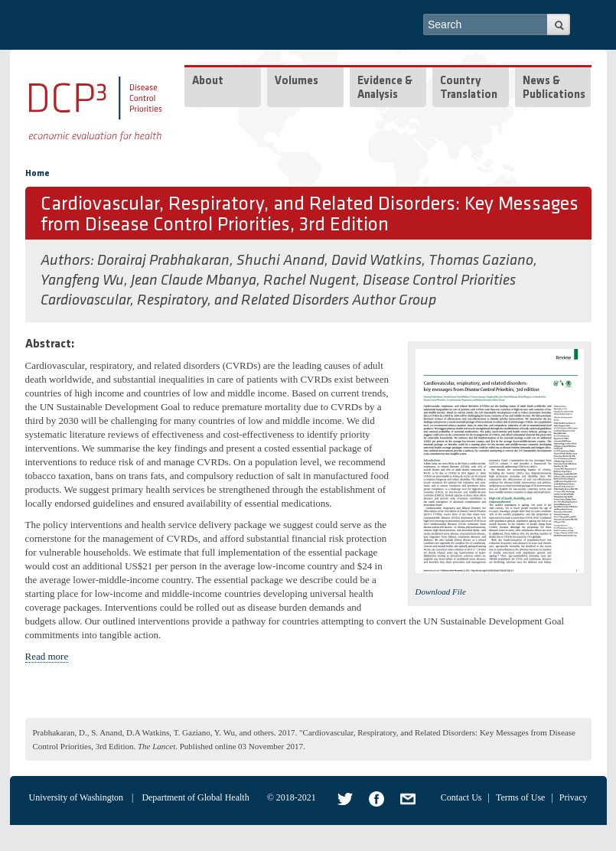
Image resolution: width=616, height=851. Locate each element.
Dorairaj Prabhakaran (163, 261)
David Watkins (376, 261)
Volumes (297, 82)
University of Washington (76, 797)
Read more (47, 656)
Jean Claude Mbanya (194, 281)
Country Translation (469, 88)
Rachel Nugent (310, 281)
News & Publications (554, 88)
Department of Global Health (195, 797)
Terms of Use (520, 797)
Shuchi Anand (280, 261)
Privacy (574, 797)
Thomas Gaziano (481, 261)
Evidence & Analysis (385, 88)
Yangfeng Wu (82, 281)
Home (37, 174)
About (208, 82)
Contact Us (461, 797)
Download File (441, 592)
